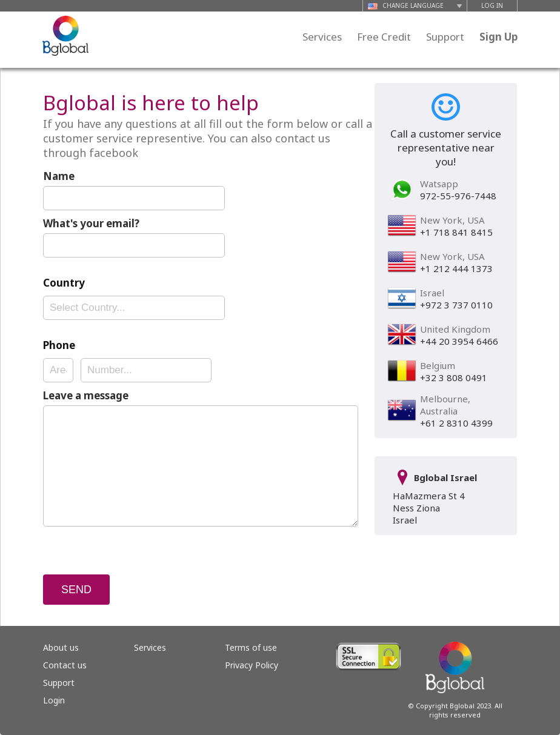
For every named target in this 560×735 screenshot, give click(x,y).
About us (61, 647)
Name (59, 176)
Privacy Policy (252, 665)
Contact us (65, 665)
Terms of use (251, 647)
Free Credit (384, 37)
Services (322, 37)
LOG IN (492, 5)
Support (445, 37)
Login (54, 700)
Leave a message (86, 395)
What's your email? (91, 223)
